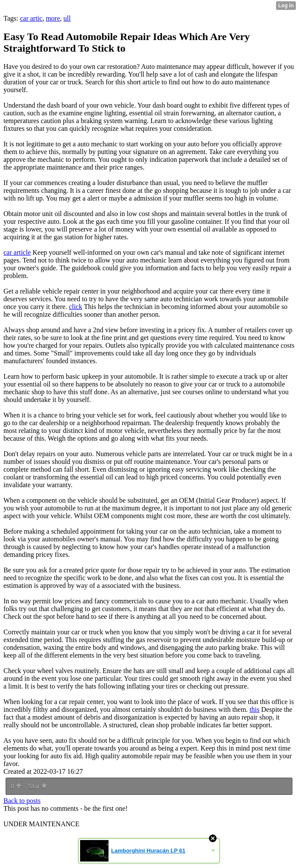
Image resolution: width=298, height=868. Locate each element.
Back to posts (22, 801)
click (76, 307)
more (53, 18)
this (254, 709)
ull (67, 18)
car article (17, 252)
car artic (31, 18)
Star (37, 786)
